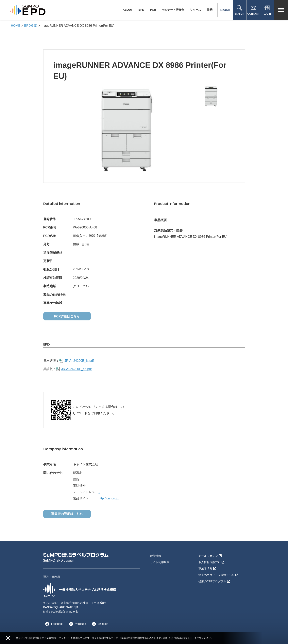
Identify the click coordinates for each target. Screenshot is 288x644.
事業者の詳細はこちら (67, 514)
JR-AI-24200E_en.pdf (74, 369)
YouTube (77, 624)
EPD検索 (31, 26)
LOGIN (267, 10)
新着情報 (156, 556)
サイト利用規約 (160, 562)
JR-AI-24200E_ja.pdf (76, 361)
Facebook (53, 624)
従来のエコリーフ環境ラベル (218, 575)
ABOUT (128, 10)
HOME (16, 26)
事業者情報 (207, 568)
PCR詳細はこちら (67, 316)
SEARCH (240, 10)
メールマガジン (210, 556)
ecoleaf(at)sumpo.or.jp (65, 612)
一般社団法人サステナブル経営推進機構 (80, 590)
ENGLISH (225, 10)
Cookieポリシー (184, 638)
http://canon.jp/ (109, 498)
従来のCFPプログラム (214, 581)
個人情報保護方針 (211, 562)
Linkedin (99, 624)
